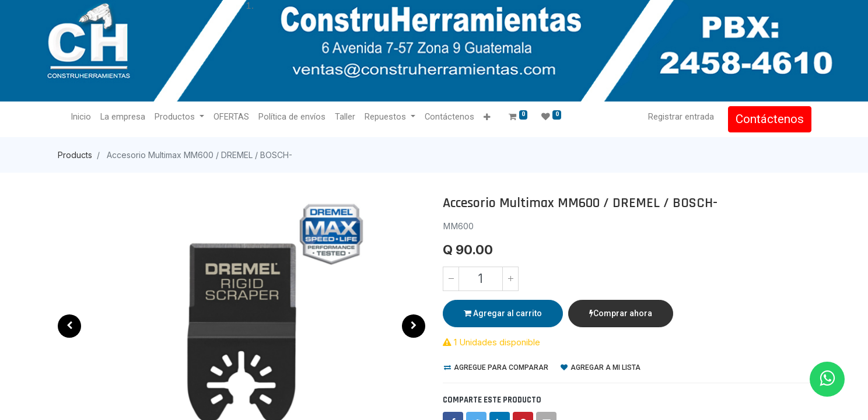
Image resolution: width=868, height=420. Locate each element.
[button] (487, 118)
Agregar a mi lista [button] (601, 367)
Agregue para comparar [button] (496, 367)
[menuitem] (82, 117)
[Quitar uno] (451, 279)
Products (75, 155)
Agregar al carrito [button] (503, 313)
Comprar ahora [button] (621, 313)
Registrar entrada (680, 117)
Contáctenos (769, 119)
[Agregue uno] (510, 279)
